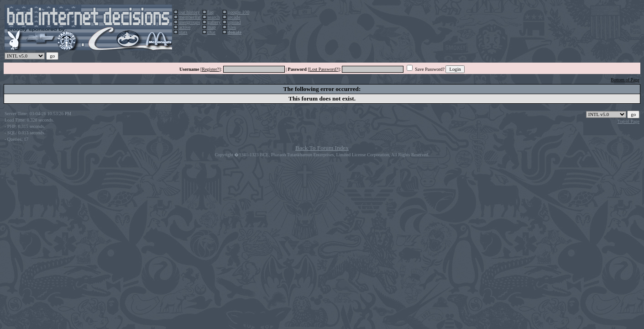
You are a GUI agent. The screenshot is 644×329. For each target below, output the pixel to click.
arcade (234, 17)
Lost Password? (324, 69)
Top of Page (628, 121)
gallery (214, 22)
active (185, 27)
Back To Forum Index (322, 148)
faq (210, 12)
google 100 (239, 12)
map (211, 27)
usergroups (190, 22)
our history (189, 12)
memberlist (190, 17)
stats (183, 32)
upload (234, 22)
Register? (210, 69)
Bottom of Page (625, 80)
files (232, 27)
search (213, 17)
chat (211, 32)
